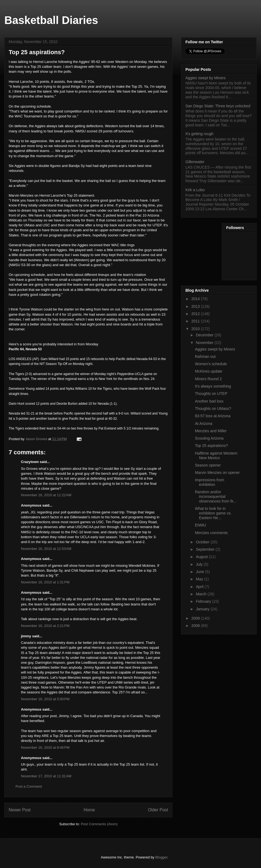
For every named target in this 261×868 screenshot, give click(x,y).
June (200, 572)
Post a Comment (29, 786)
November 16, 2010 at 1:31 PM (45, 582)
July (200, 564)
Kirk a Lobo (195, 190)
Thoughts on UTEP (211, 394)
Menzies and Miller (211, 431)
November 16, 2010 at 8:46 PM (45, 747)
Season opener (208, 465)
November (205, 343)
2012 (196, 314)
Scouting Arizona (209, 438)
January (203, 609)
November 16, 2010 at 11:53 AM (46, 549)
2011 (196, 321)
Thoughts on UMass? (213, 409)
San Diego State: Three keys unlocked (218, 106)
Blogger (161, 857)
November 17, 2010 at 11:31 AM (46, 776)
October (203, 542)
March (202, 594)
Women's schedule (211, 364)
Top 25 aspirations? (211, 446)
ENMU (201, 525)
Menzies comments (211, 533)
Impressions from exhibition (209, 482)
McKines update (209, 371)
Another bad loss (209, 401)
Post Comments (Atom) (99, 824)
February (204, 601)
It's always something (213, 386)
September (206, 549)
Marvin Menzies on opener (217, 473)
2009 (196, 618)
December (205, 335)
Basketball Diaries (51, 20)
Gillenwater (195, 162)
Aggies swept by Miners (206, 78)
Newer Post (20, 810)
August (202, 557)
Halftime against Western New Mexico (216, 456)
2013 (196, 306)
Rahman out (205, 357)
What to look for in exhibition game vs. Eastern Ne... (213, 513)
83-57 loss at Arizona (213, 416)
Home (89, 810)
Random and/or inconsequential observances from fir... (216, 497)
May (200, 579)
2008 (196, 626)
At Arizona (204, 424)
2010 (196, 329)
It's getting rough (199, 134)
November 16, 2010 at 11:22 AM (46, 495)
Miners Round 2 (208, 379)
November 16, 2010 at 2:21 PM (45, 626)
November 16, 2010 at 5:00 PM (45, 699)
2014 (196, 299)
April (200, 587)
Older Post (158, 810)
